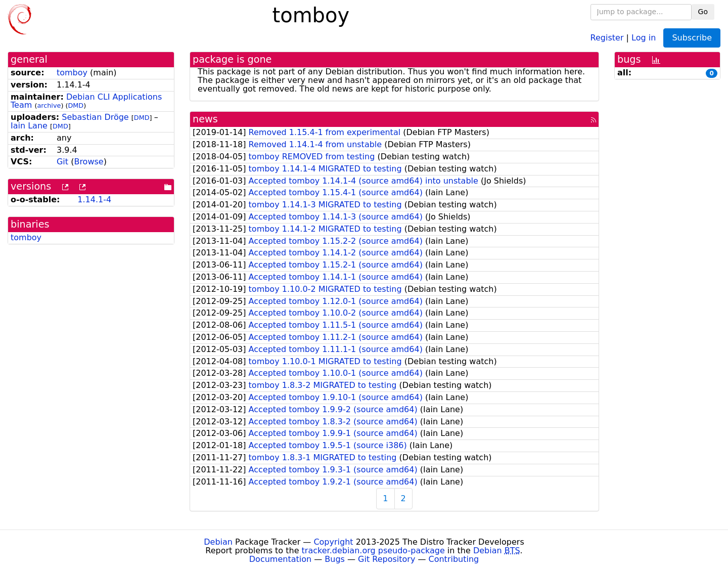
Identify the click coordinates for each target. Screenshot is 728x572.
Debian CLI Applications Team (86, 101)
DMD (76, 105)
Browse (88, 162)
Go (703, 12)
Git (62, 162)
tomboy (72, 73)
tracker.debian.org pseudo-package (373, 551)
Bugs (335, 559)
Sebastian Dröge (95, 117)
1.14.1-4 (94, 200)
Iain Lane (29, 126)
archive (49, 105)
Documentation (280, 559)
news (205, 119)
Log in (644, 37)
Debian (218, 542)
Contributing (454, 559)
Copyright (333, 542)
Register (607, 37)
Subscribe (692, 38)
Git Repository (386, 559)
